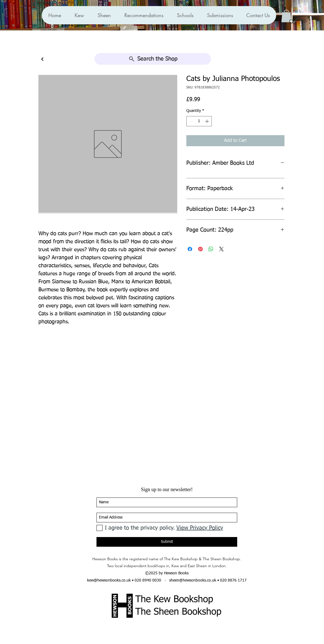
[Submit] (167, 542)
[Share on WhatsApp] (211, 249)
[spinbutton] (199, 121)
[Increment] (207, 121)
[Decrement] (191, 121)
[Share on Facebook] (190, 249)
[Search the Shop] (153, 59)
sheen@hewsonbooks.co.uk (193, 580)
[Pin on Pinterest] (200, 249)
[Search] (292, 22)
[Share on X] (221, 249)
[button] (144, 15)
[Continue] (42, 59)
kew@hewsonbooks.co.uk (109, 580)
